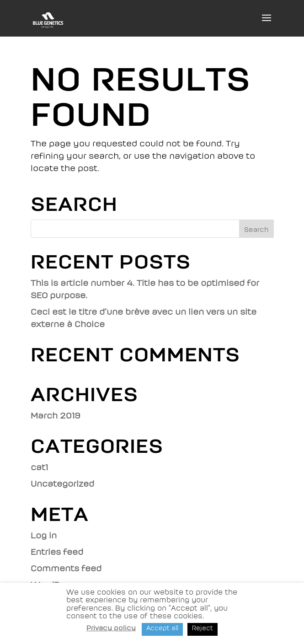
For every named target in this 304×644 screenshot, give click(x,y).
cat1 (39, 467)
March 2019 (56, 416)
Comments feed (66, 569)
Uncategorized (62, 484)
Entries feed (57, 552)
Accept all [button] (162, 628)
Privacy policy (111, 628)
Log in (44, 536)
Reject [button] (203, 628)
